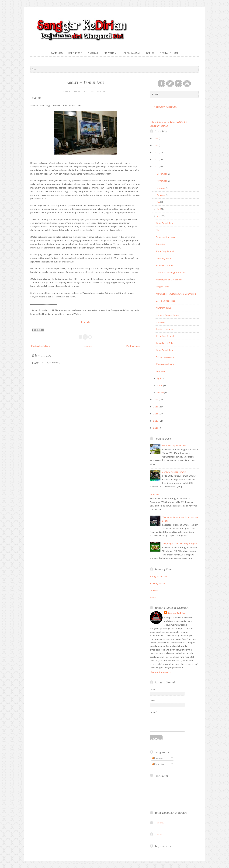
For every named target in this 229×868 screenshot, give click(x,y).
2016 (156, 428)
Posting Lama (133, 346)
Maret (160, 385)
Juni (159, 209)
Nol (158, 230)
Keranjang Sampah (165, 251)
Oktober (161, 188)
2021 (156, 167)
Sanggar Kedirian (165, 107)
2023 (156, 153)
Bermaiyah (161, 244)
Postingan (158, 758)
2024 (156, 145)
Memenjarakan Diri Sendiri (169, 280)
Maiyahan (110, 53)
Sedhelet (161, 371)
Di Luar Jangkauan (165, 357)
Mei (159, 216)
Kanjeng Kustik (157, 583)
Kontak (153, 598)
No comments (98, 91)
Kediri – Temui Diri (85, 82)
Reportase (75, 53)
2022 (156, 160)
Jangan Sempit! (164, 287)
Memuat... (159, 823)
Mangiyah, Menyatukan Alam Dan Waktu (176, 294)
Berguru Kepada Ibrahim (168, 315)
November (162, 181)
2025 (156, 138)
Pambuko (57, 53)
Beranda (88, 346)
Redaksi (154, 591)
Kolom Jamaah (131, 53)
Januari (160, 392)
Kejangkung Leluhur (166, 364)
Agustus (161, 195)
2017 (156, 421)
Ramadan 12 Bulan (165, 265)
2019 (156, 407)
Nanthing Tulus (164, 258)
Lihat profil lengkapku (160, 672)
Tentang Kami (169, 53)
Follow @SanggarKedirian (162, 122)
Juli (158, 202)
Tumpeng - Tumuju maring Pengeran (180, 543)
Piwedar (93, 53)
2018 (156, 414)
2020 (156, 399)
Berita (150, 53)
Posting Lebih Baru (41, 346)
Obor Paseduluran (165, 223)
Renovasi (154, 494)
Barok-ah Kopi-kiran (166, 237)
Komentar (158, 764)
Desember (162, 174)
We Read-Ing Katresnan (174, 446)
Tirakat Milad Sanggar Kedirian (171, 272)
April (159, 378)
